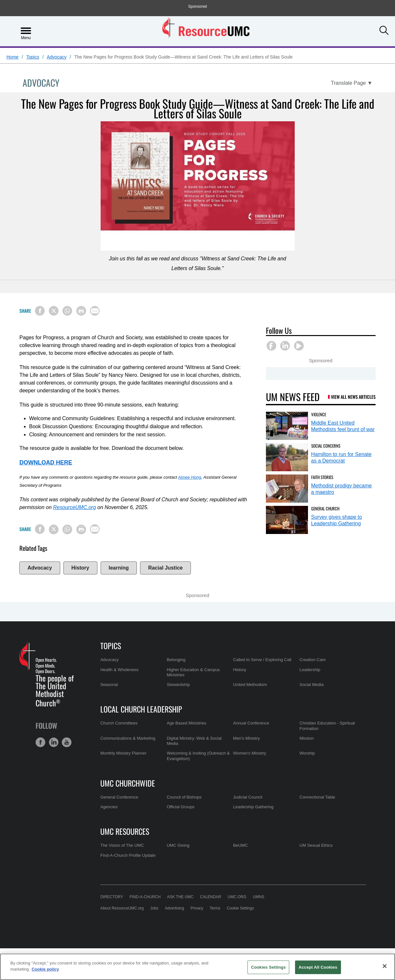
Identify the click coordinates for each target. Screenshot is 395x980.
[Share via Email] (95, 311)
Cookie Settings (240, 908)
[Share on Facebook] (40, 311)
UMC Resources (125, 831)
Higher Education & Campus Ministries (193, 672)
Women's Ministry (250, 753)
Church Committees (119, 723)
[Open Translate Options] (352, 83)
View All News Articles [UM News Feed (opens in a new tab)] (353, 397)
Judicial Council (248, 797)
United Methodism (250, 685)
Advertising (175, 908)
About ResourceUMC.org (122, 908)
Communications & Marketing (128, 738)
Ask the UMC (180, 897)
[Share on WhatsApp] (67, 311)
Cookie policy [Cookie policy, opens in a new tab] (45, 969)
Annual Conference (251, 723)
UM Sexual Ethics (316, 845)
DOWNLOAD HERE (46, 463)
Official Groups (181, 807)
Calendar (210, 897)
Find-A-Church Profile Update (128, 855)
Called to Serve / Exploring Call (262, 660)
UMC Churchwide (128, 783)
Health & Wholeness (119, 670)
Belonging (176, 660)
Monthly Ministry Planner (123, 753)
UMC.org (237, 897)
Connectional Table (317, 797)
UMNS (259, 897)
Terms (215, 908)
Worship (307, 753)
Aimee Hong (190, 477)
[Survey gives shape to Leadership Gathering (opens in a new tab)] (287, 520)
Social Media (312, 685)
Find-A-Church (145, 897)
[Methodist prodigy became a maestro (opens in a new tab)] (287, 489)
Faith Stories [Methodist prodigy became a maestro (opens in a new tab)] (322, 477)
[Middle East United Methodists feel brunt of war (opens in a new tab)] (287, 426)
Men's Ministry (247, 738)
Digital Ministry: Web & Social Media (194, 741)
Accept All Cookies (318, 967)
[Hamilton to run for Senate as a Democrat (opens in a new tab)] (287, 457)
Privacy (197, 908)
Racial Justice (165, 568)
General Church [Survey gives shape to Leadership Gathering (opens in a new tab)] (325, 508)
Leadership (310, 670)
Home (12, 57)
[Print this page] (81, 311)
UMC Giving (178, 845)
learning (119, 568)
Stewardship (178, 685)
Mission (307, 738)
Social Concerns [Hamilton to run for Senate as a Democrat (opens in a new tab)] (326, 446)
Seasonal (109, 685)
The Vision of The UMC (122, 845)
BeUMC (241, 845)
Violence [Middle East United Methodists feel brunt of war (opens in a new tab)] (319, 414)
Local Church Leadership (141, 709)
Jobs (154, 908)
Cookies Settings (269, 967)
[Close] (385, 966)
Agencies (109, 807)
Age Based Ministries (186, 723)
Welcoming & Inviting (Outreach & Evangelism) (198, 756)
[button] (384, 31)
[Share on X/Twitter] (54, 311)
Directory (112, 897)
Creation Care (313, 660)
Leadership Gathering (253, 807)
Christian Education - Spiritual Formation (327, 726)
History (80, 568)
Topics (33, 57)
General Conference (119, 797)
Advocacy (57, 57)
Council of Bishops (184, 797)
